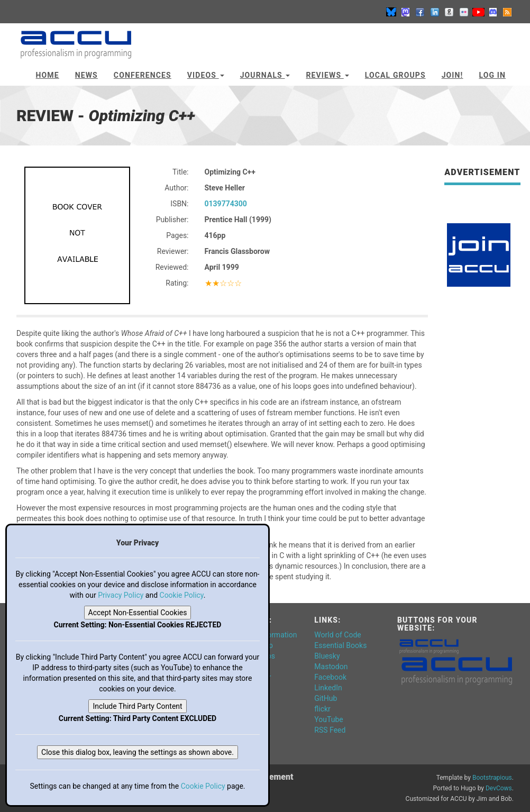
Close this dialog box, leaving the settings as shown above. (138, 752)
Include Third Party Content (137, 706)
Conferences (143, 75)
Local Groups (395, 75)
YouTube (328, 719)
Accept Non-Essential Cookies (138, 613)
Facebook (330, 677)
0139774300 (226, 204)
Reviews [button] (327, 75)
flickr (322, 709)
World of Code (337, 635)
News (86, 75)
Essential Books (340, 645)
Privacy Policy (121, 595)
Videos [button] (206, 75)
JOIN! (453, 75)
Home (48, 75)
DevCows (499, 788)
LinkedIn (328, 688)
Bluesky (327, 656)
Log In (492, 75)
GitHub (326, 698)
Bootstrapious (492, 778)
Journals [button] (265, 75)
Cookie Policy (182, 595)
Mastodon (331, 667)
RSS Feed (330, 730)
